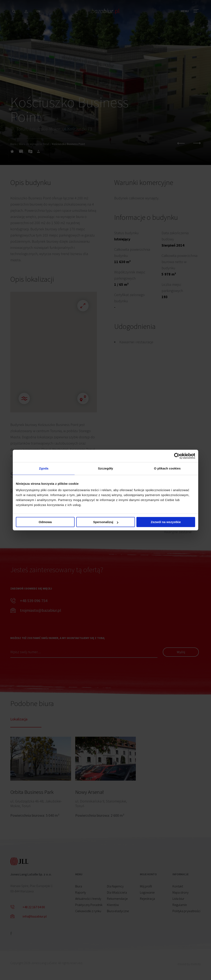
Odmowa (45, 522)
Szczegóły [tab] (105, 468)
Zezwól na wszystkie (166, 522)
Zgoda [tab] (44, 468)
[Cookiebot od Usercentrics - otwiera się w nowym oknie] (177, 456)
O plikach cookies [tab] (167, 468)
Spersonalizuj (106, 522)
